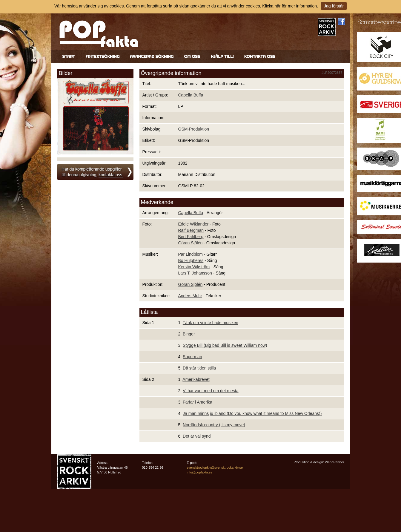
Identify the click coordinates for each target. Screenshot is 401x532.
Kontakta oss (260, 56)
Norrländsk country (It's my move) (214, 425)
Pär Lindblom (191, 254)
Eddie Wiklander (193, 224)
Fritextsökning (102, 56)
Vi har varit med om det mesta (211, 391)
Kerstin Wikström (194, 267)
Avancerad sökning (152, 56)
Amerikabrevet (196, 379)
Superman (192, 357)
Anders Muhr (190, 296)
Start (69, 56)
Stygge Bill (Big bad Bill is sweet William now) (225, 345)
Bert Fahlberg (191, 237)
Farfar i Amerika (198, 402)
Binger (189, 334)
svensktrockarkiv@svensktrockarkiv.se (215, 467)
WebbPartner (335, 462)
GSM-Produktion (194, 129)
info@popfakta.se (200, 472)
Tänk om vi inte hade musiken (211, 323)
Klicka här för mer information (289, 6)
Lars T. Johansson (195, 273)
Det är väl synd (197, 436)
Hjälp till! (222, 56)
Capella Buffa (191, 95)
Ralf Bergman (191, 230)
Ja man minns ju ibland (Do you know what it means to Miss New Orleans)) (252, 413)
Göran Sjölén (190, 243)
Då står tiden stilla (199, 368)
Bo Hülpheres (191, 260)
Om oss (192, 56)
